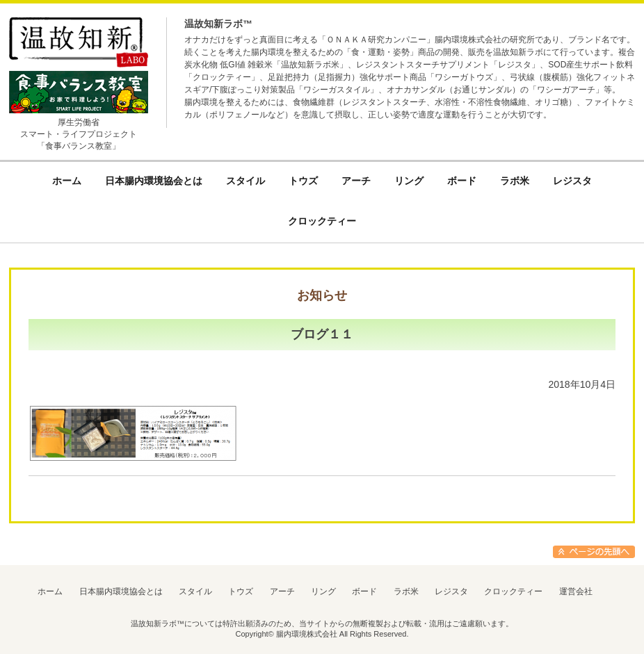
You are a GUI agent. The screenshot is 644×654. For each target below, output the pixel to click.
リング (323, 591)
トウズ (241, 591)
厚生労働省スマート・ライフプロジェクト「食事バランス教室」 (79, 134)
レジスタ (451, 591)
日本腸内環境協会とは (121, 591)
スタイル (195, 591)
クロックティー (513, 591)
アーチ (282, 591)
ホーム (50, 591)
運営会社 (576, 591)
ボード (364, 591)
